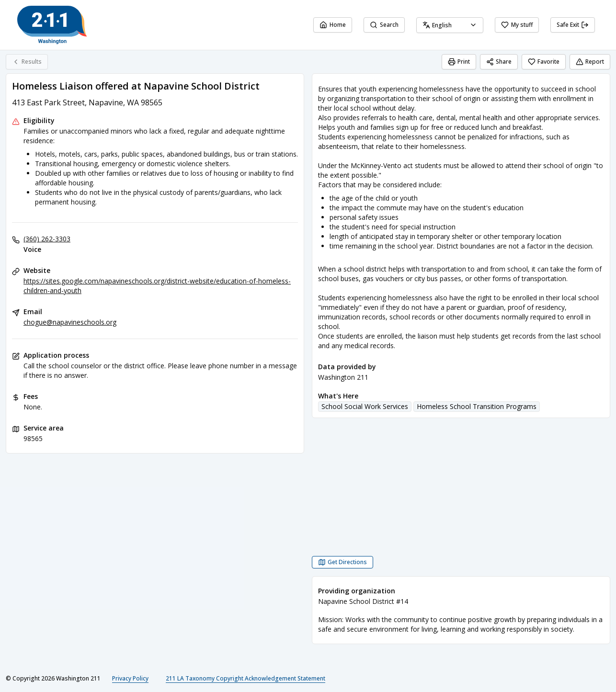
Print (459, 62)
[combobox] (450, 25)
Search (384, 25)
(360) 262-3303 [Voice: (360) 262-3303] (47, 239)
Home (333, 25)
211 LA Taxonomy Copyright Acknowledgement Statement (245, 678)
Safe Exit (573, 25)
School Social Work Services (365, 406)
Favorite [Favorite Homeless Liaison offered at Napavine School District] (544, 62)
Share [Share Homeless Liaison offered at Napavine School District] (499, 62)
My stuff (517, 25)
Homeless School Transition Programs (477, 406)
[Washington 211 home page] (52, 25)
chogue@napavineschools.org (70, 322)
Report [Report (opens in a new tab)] (590, 62)
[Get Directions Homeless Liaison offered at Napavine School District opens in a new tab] (342, 562)
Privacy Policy (130, 678)
